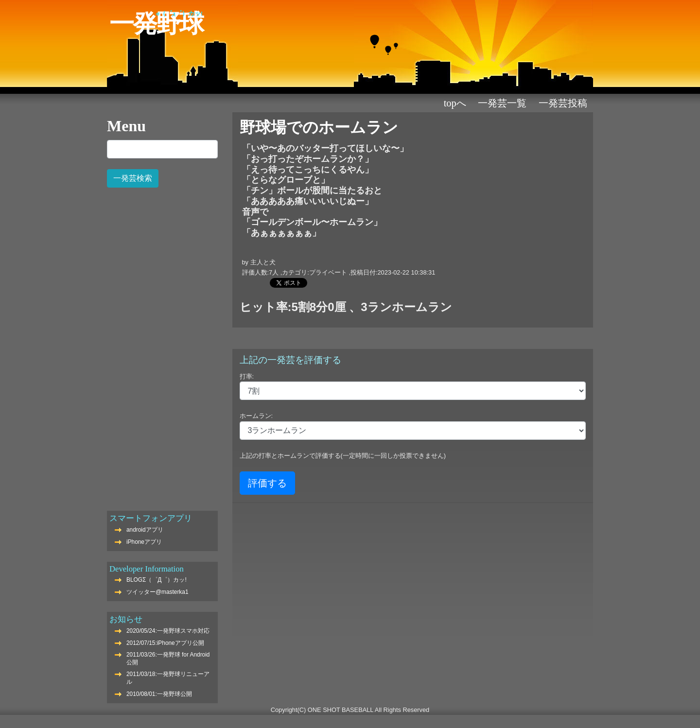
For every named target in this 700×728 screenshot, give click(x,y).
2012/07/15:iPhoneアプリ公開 (165, 643)
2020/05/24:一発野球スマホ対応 (168, 631)
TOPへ (455, 103)
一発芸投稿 (563, 103)
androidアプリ (145, 530)
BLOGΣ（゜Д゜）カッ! (157, 580)
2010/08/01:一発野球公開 (159, 694)
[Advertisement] (162, 344)
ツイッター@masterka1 (157, 592)
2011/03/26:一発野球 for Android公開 (168, 659)
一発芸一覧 (502, 103)
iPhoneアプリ (144, 542)
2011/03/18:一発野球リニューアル (168, 678)
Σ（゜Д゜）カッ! (179, 14)
